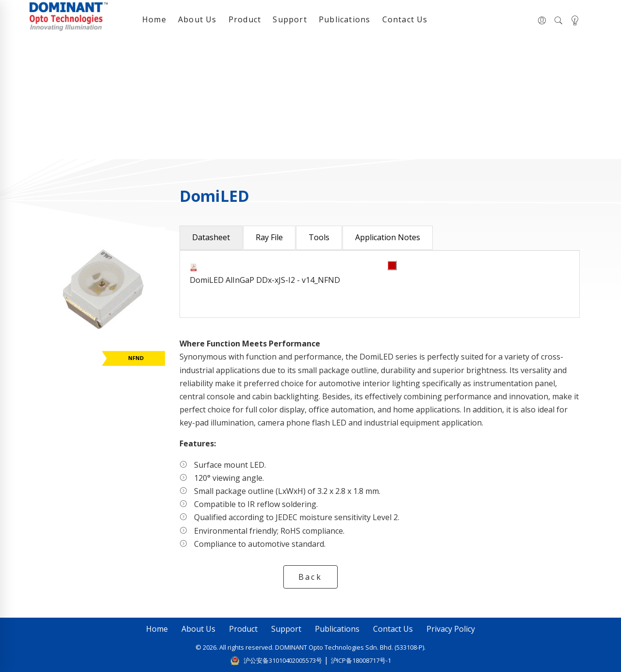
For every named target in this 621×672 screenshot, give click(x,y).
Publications (344, 19)
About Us (197, 19)
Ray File (269, 237)
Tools (319, 237)
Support (290, 19)
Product (245, 19)
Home (154, 19)
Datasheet (211, 237)
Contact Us (405, 19)
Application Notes (388, 237)
